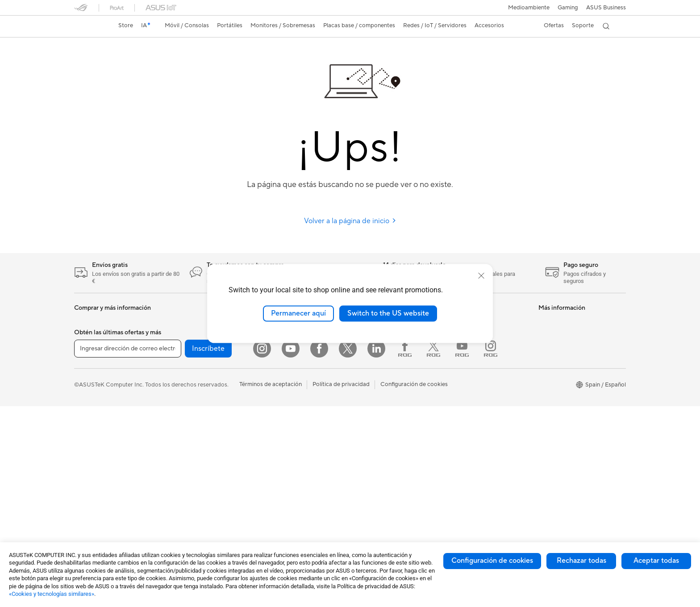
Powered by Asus (561, 402)
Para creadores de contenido (112, 416)
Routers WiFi (276, 348)
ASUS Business (606, 8)
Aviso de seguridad (471, 382)
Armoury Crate (558, 495)
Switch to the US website (388, 313)
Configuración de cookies (492, 561)
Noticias (364, 348)
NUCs (175, 335)
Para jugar (87, 443)
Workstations (184, 362)
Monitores (88, 470)
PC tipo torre (184, 321)
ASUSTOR (367, 388)
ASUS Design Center (566, 375)
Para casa (87, 403)
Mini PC (177, 348)
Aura (545, 509)
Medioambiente (529, 8)
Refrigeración (184, 442)
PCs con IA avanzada (566, 348)
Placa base (181, 402)
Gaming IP (272, 469)
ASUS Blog (367, 362)
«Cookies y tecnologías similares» (52, 594)
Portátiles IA (555, 321)
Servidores (273, 362)
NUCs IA (550, 362)
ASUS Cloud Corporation (386, 402)
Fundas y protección (285, 429)
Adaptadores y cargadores (294, 442)
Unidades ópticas (190, 469)
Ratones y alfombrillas (287, 402)
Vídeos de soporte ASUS (478, 395)
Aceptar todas (656, 561)
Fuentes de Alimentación (199, 456)
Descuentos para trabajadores (578, 428)
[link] (89, 26)
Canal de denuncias (564, 415)
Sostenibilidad (371, 375)
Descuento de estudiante (571, 455)
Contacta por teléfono (475, 369)
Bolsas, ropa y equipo (287, 416)
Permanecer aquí (298, 313)
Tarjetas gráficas (188, 416)
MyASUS (458, 409)
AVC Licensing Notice (567, 469)
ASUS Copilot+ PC (563, 335)
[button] (568, 8)
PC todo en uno (95, 483)
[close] (481, 276)
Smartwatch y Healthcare (108, 349)
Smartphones (92, 335)
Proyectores (183, 375)
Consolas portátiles (100, 362)
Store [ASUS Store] (126, 25)
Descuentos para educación (575, 442)
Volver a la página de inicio (350, 221)
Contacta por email (471, 355)
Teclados (270, 389)
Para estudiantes (96, 429)
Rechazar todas (581, 561)
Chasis (175, 429)
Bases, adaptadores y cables (296, 456)
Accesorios (89, 375)
